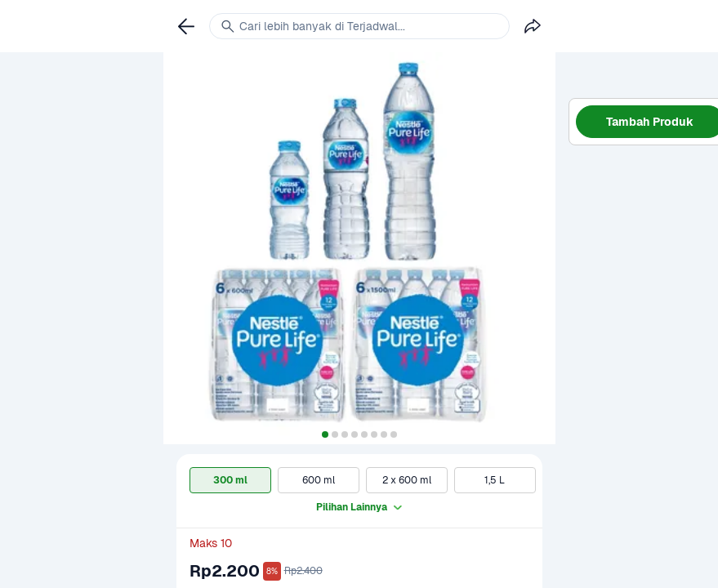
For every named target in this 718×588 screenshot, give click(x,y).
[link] (186, 26)
